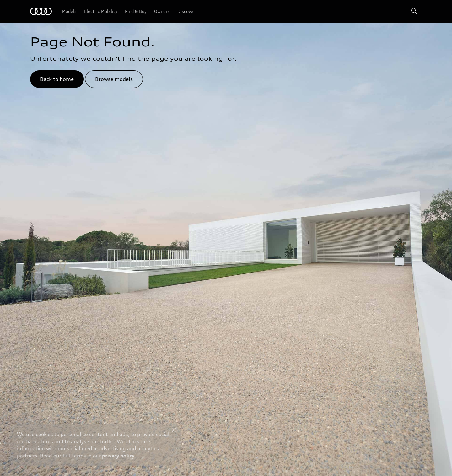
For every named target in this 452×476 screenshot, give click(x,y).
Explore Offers (219, 459)
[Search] (414, 11)
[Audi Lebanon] (41, 11)
